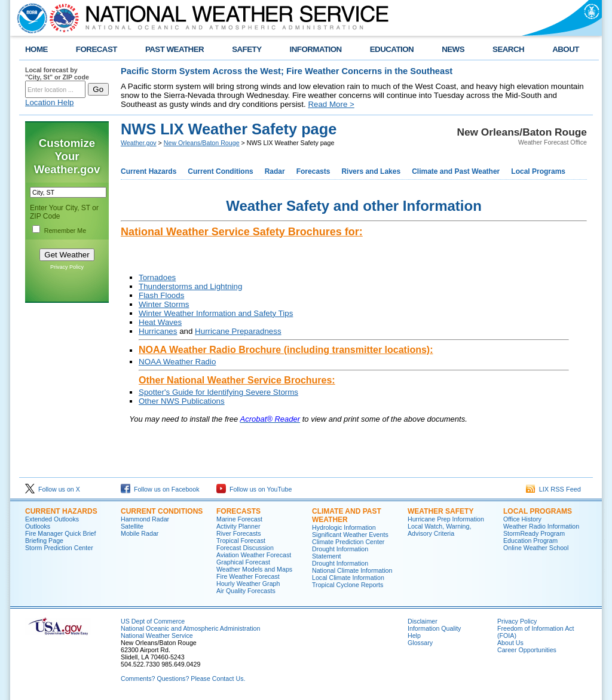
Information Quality (434, 628)
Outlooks (38, 526)
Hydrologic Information (344, 527)
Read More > (331, 104)
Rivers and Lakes (371, 171)
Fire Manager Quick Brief (60, 533)
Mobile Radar (140, 533)
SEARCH (508, 49)
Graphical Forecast (243, 562)
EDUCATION (392, 49)
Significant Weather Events (350, 535)
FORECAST (97, 49)
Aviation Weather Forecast (254, 555)
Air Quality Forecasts (246, 591)
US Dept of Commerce (153, 621)
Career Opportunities (527, 650)
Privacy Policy (67, 267)
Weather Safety (440, 511)
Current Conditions (220, 171)
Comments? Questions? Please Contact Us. (183, 678)
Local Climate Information (348, 578)
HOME (36, 49)
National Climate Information (352, 570)
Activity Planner (238, 526)
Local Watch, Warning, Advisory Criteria (439, 530)
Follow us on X (53, 489)
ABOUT (566, 49)
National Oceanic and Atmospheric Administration (190, 628)
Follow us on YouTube (254, 489)
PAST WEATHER (175, 49)
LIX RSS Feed (553, 489)
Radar (275, 171)
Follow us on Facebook (160, 489)
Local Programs (538, 171)
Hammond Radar (145, 519)
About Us (510, 643)
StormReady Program (534, 533)
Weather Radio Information (541, 526)
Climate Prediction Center (348, 542)
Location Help (50, 102)
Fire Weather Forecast (248, 576)
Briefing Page (44, 541)
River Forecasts (239, 533)
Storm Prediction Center (59, 548)
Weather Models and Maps (254, 569)
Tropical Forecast (241, 541)
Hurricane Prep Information (446, 519)
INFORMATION (316, 49)
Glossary (420, 643)
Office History (522, 519)
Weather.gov (139, 143)
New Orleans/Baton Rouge (202, 143)
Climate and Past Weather (456, 171)
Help (414, 635)
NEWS (453, 49)
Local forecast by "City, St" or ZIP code (57, 73)
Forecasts (313, 171)
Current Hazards (149, 171)
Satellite (132, 526)
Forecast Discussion (245, 548)
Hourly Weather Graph (248, 584)
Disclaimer (423, 621)
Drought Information (340, 563)
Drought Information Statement (340, 552)
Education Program (530, 541)
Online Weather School (536, 548)
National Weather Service (157, 635)
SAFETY (247, 49)
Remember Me (65, 231)
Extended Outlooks (52, 519)
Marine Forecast (239, 519)
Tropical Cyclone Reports (348, 585)
